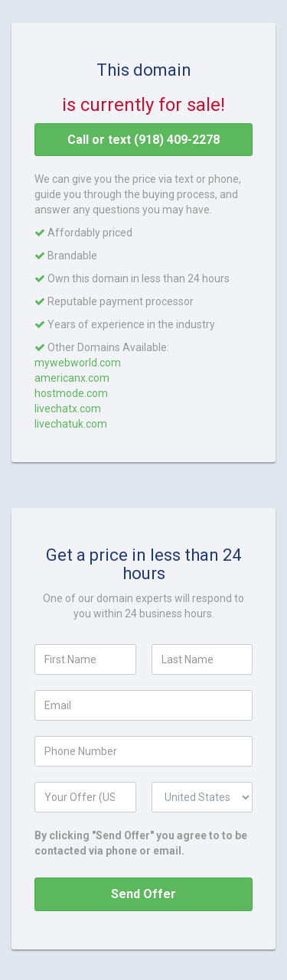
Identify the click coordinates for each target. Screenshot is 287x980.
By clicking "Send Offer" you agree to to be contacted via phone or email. (141, 843)
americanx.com (72, 378)
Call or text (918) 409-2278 (143, 140)
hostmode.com (71, 393)
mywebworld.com (78, 363)
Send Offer (143, 894)
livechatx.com (68, 409)
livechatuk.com (71, 424)
